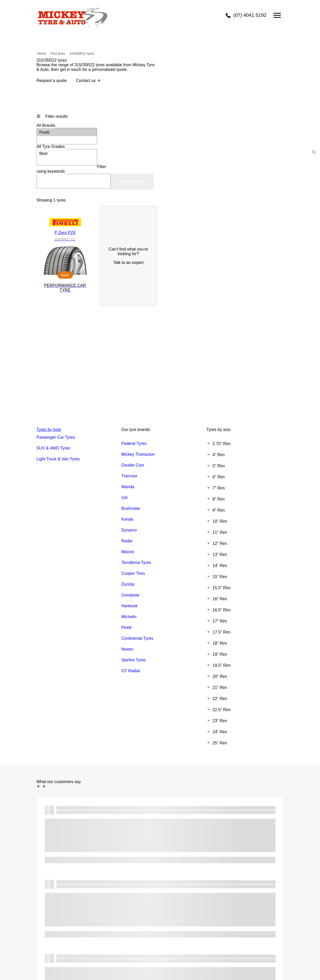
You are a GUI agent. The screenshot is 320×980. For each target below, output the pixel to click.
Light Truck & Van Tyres (58, 459)
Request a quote (52, 81)
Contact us (88, 81)
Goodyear (131, 595)
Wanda (128, 487)
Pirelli (67, 132)
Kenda (127, 519)
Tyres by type (49, 430)
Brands (46, 125)
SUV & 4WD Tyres (53, 448)
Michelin (129, 617)
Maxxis (128, 552)
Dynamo (129, 530)
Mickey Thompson (138, 454)
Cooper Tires (133, 573)
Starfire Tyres (134, 660)
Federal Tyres (134, 443)
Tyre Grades (51, 147)
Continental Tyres (137, 638)
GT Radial (131, 671)
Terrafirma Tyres (136, 563)
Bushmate (131, 508)
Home (42, 53)
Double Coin (133, 465)
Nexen (127, 649)
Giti (125, 498)
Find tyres (58, 53)
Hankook (130, 606)
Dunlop (128, 584)
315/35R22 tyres (82, 53)
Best (67, 153)
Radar (127, 541)
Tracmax (129, 476)
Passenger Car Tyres (56, 437)
